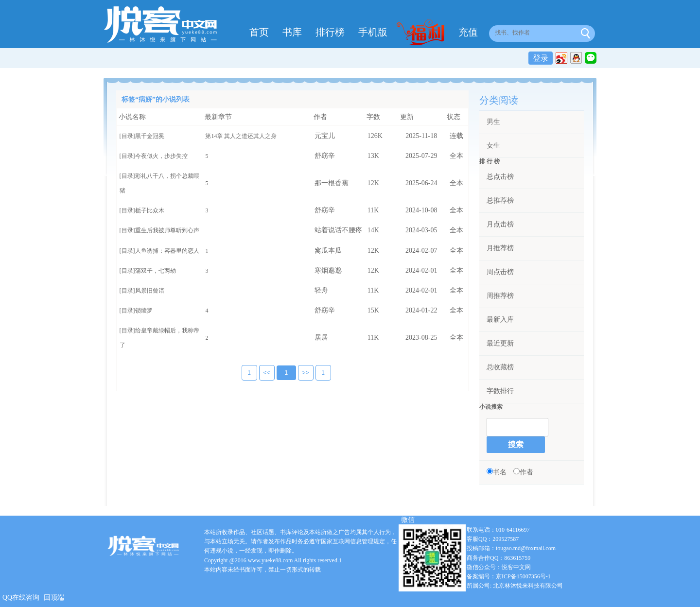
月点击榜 (500, 224)
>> (299, 373)
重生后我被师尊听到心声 (167, 230)
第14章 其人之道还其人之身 (241, 136)
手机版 (373, 32)
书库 (292, 32)
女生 (493, 146)
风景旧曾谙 (150, 291)
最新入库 (500, 320)
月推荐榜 (500, 248)
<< (260, 373)
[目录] (127, 136)
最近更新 (500, 343)
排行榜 (330, 32)
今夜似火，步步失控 (161, 156)
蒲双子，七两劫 (156, 271)
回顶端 (54, 598)
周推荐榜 (500, 296)
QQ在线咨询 (21, 598)
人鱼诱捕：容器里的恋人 (167, 251)
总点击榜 (500, 177)
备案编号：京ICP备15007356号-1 (509, 576)
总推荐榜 (500, 200)
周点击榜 (500, 272)
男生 (493, 122)
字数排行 (500, 391)
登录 (541, 58)
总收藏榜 (500, 367)
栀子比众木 (150, 210)
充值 (468, 32)
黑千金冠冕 (150, 136)
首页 (259, 32)
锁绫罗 (144, 311)
